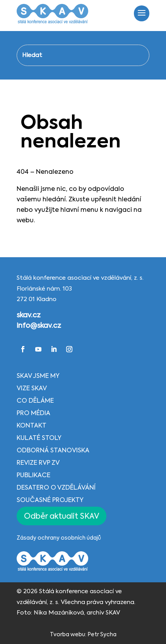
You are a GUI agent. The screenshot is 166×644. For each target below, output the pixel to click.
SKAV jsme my (38, 376)
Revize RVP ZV (38, 463)
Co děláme (35, 401)
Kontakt (32, 426)
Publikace (33, 476)
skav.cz (29, 315)
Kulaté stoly (39, 438)
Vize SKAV (32, 389)
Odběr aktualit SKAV (62, 517)
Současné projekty (50, 500)
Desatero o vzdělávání (56, 488)
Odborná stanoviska (53, 451)
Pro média (33, 414)
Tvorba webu (68, 635)
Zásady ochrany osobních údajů (59, 538)
